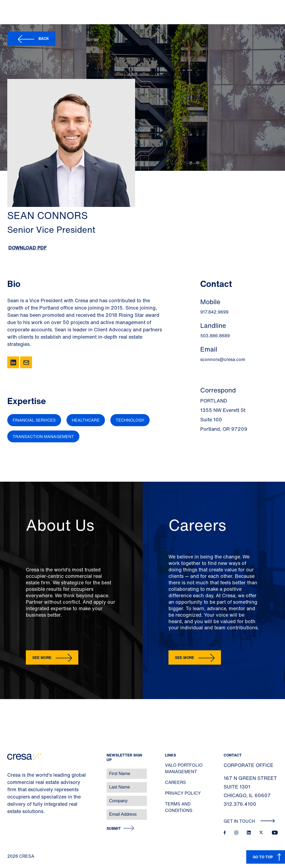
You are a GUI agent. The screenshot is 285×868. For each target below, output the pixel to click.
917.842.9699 (214, 312)
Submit (114, 829)
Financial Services (34, 420)
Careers (175, 782)
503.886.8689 (215, 336)
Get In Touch (249, 821)
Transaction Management (43, 436)
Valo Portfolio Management (184, 768)
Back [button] (44, 38)
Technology (130, 420)
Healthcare (86, 420)
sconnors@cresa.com (223, 359)
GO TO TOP (263, 857)
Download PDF (27, 248)
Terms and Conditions (179, 807)
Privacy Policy (183, 793)
